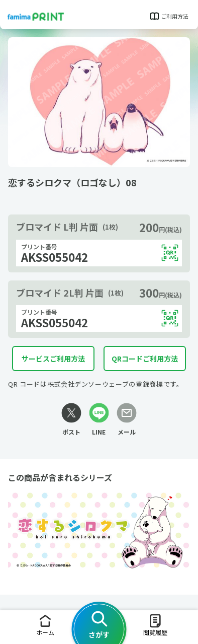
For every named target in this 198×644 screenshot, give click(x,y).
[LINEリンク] (99, 420)
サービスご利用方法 (53, 359)
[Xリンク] (71, 420)
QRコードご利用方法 (145, 359)
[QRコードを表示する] (170, 253)
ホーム (45, 625)
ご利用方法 (169, 16)
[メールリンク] (127, 420)
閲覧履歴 (155, 625)
